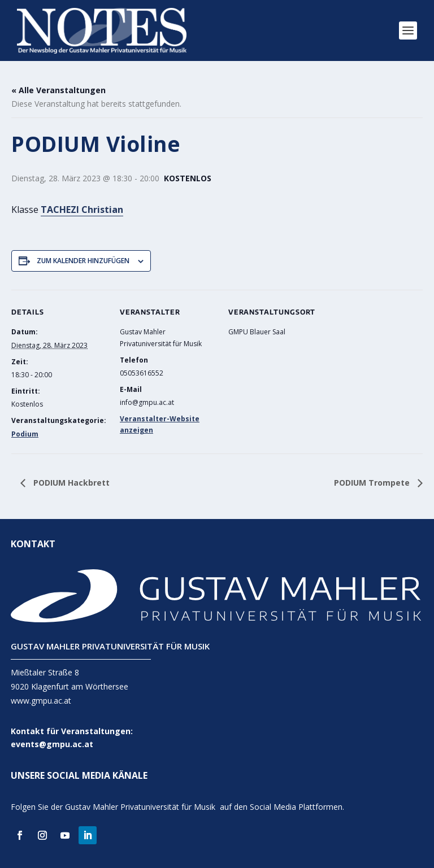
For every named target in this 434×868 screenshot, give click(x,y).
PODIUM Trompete (373, 483)
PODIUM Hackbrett (70, 483)
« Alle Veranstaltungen (58, 90)
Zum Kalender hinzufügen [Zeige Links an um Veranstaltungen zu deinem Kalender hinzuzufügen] (83, 261)
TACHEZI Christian (82, 210)
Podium (25, 434)
